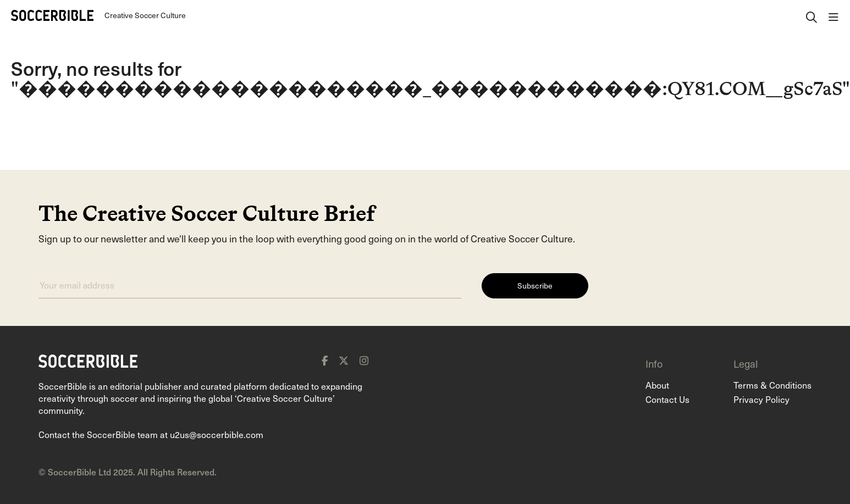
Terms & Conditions (772, 385)
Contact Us (667, 399)
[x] (344, 361)
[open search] (812, 15)
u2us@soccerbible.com (217, 434)
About (657, 385)
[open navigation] (834, 15)
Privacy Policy (761, 399)
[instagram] (364, 361)
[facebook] (325, 361)
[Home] (52, 15)
